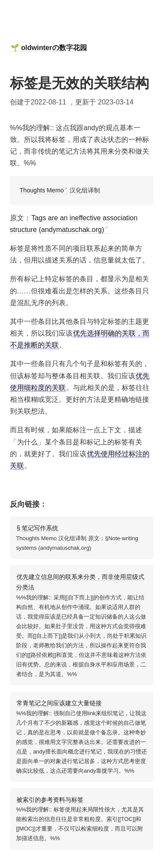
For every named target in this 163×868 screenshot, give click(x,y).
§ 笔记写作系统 (37, 528)
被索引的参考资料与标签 (50, 800)
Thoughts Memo (42, 190)
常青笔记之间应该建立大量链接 (59, 703)
